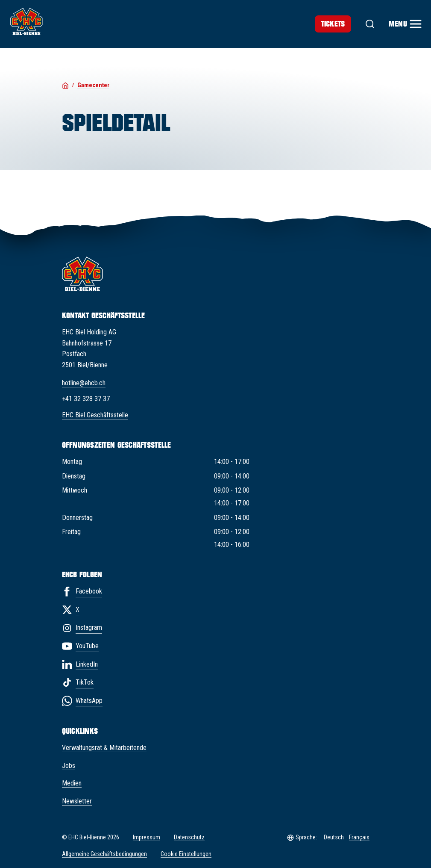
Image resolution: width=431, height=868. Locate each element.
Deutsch (334, 837)
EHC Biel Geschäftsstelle (95, 415)
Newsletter (77, 801)
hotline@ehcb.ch (84, 383)
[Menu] (405, 24)
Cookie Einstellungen (186, 854)
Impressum (147, 837)
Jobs (69, 766)
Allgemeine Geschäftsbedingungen (104, 854)
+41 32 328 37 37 (86, 399)
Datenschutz (189, 837)
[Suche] (370, 24)
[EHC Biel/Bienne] (26, 21)
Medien (72, 783)
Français (359, 837)
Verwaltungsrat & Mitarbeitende (104, 748)
